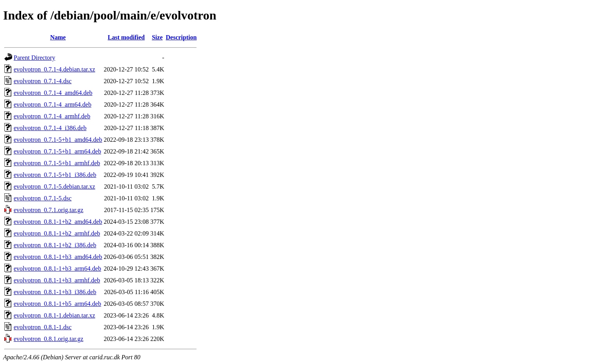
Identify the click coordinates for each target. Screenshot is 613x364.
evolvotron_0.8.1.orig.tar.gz (48, 339)
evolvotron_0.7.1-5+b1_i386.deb (55, 175)
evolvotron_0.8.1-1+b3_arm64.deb (57, 269)
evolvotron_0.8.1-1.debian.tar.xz (54, 315)
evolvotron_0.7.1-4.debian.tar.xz (54, 69)
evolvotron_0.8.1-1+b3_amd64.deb (58, 257)
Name (58, 37)
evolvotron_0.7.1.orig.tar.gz (48, 210)
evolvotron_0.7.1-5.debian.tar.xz (54, 186)
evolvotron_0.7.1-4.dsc (43, 81)
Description (181, 37)
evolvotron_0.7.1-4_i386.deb (50, 128)
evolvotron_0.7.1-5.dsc (43, 198)
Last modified (126, 37)
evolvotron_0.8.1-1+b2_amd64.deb (58, 222)
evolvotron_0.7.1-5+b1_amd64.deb (58, 140)
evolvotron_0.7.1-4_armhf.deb (52, 116)
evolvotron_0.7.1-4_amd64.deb (53, 93)
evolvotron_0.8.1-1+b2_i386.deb (55, 245)
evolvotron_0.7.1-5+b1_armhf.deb (57, 163)
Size (157, 37)
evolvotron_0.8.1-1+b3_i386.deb (55, 292)
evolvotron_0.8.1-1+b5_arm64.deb (57, 304)
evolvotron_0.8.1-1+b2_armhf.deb (57, 233)
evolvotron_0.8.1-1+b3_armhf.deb (57, 280)
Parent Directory (34, 58)
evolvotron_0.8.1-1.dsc (43, 327)
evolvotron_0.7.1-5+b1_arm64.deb (57, 151)
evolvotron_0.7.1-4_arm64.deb (53, 104)
